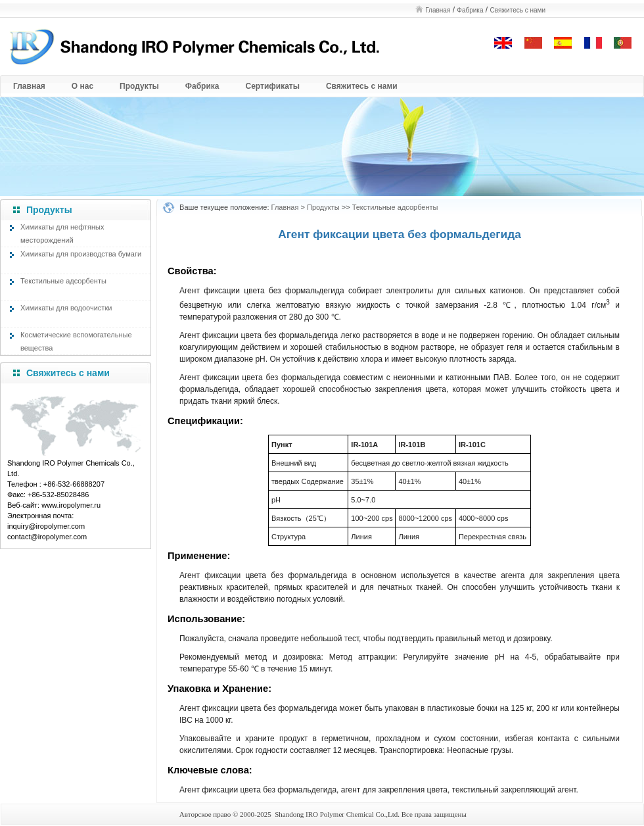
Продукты (139, 86)
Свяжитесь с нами (518, 10)
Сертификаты (273, 86)
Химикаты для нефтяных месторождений (62, 232)
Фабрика (470, 10)
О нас (82, 86)
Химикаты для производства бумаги (81, 254)
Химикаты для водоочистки (66, 308)
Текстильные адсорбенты (63, 281)
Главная (438, 10)
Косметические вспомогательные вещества (76, 340)
